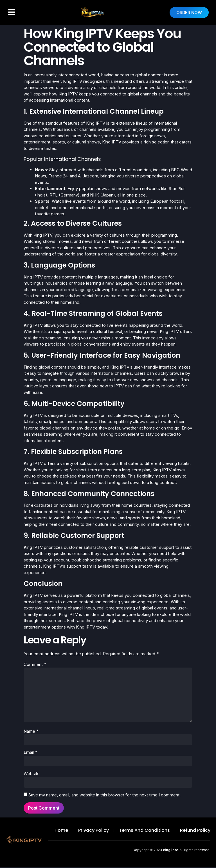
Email (30, 753)
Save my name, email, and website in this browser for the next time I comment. (104, 796)
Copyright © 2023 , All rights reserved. (171, 851)
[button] (12, 12)
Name (31, 732)
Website (32, 774)
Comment (35, 664)
